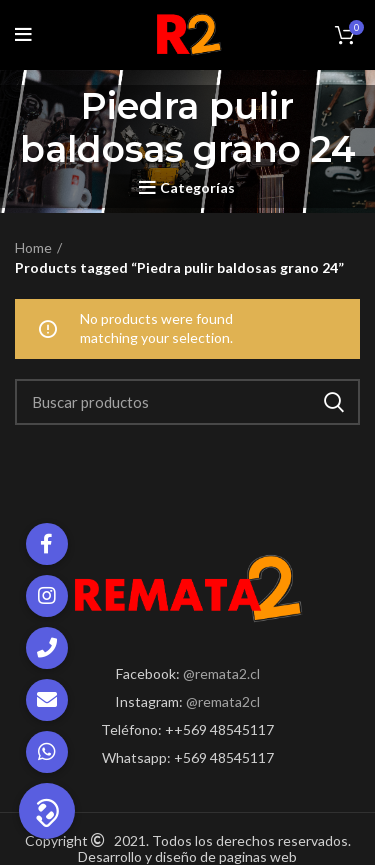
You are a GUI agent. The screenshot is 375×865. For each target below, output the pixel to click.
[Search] (187, 402)
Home (33, 247)
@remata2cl (223, 701)
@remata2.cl (221, 673)
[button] (47, 811)
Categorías (197, 188)
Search (333, 402)
